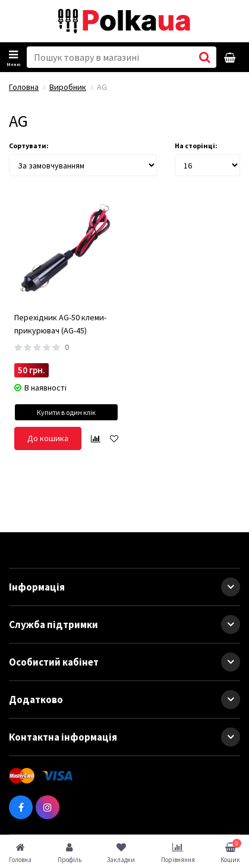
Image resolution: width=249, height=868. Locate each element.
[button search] (205, 57)
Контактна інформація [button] (124, 737)
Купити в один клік (66, 412)
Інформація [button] (124, 587)
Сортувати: (29, 146)
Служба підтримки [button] (124, 625)
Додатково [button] (124, 700)
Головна (24, 87)
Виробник (68, 87)
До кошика (48, 438)
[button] (231, 587)
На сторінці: (196, 146)
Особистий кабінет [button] (124, 662)
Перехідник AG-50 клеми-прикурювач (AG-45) (60, 324)
